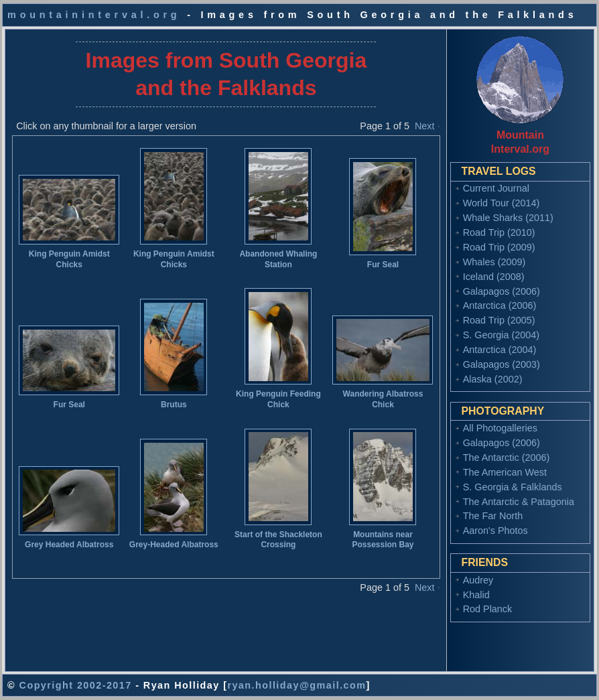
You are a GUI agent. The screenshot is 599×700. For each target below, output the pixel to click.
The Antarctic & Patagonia (519, 502)
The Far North (493, 516)
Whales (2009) (494, 262)
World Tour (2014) (502, 203)
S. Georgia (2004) (501, 335)
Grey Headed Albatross (69, 545)
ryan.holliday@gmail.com (296, 685)
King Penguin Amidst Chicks (69, 259)
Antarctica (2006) (500, 305)
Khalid (476, 595)
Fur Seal (383, 265)
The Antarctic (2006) (507, 458)
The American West (505, 472)
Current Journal (496, 188)
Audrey (478, 580)
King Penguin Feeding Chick (278, 399)
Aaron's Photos (495, 531)
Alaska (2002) (493, 379)
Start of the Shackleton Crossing (278, 540)
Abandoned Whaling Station (278, 259)
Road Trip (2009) (499, 247)
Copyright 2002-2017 (76, 685)
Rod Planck (488, 609)
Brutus (174, 405)
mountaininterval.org (94, 15)
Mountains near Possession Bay (383, 540)
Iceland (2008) (494, 277)
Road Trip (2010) (499, 232)
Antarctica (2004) (500, 350)
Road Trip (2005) (499, 320)
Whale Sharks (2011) (508, 218)
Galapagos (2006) (502, 291)
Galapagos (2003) (502, 364)
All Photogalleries (500, 428)
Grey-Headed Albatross (174, 545)
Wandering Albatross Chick (383, 399)
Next (425, 126)
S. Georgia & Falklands (513, 487)
